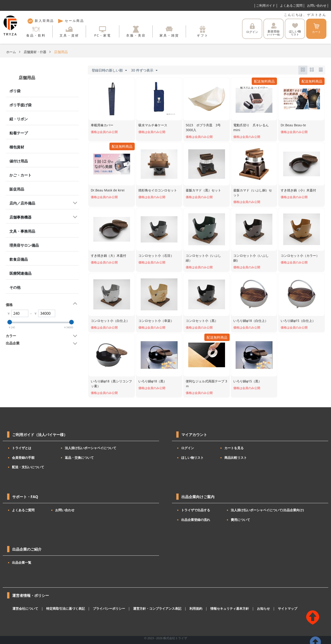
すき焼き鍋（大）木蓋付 (108, 256)
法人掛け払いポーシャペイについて (91, 448)
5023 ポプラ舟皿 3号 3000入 (205, 127)
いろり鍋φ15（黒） (247, 381)
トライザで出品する (196, 510)
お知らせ (249, 609)
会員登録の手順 (23, 458)
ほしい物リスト (192, 458)
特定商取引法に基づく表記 (62, 609)
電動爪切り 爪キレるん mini (251, 127)
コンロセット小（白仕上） (110, 321)
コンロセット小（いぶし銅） (251, 258)
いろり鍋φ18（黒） (153, 381)
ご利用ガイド (266, 5)
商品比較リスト (236, 458)
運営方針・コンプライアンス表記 (149, 609)
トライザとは (22, 448)
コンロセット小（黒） (202, 321)
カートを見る (234, 448)
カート (316, 29)
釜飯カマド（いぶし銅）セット (253, 193)
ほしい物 (295, 30)
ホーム (11, 52)
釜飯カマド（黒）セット (203, 190)
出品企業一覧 (22, 562)
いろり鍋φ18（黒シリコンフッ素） (111, 384)
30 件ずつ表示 (144, 70)
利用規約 (185, 609)
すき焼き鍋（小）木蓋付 (298, 190)
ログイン (252, 29)
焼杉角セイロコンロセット (158, 190)
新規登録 (274, 29)
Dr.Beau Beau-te (293, 125)
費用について (240, 520)
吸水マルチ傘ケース (153, 125)
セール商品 (71, 21)
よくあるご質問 (291, 5)
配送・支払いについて (28, 467)
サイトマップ (272, 609)
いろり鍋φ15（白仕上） (298, 321)
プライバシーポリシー (103, 609)
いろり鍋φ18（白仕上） (251, 321)
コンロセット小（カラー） (300, 256)
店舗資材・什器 (35, 52)
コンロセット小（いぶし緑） (203, 258)
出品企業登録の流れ (196, 520)
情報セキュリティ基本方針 (217, 609)
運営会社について (24, 609)
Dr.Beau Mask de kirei (108, 190)
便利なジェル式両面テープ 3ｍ (206, 384)
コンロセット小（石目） (156, 256)
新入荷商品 (41, 21)
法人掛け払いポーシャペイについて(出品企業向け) (267, 510)
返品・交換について (79, 458)
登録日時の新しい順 (109, 70)
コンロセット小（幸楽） (156, 321)
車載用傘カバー (102, 125)
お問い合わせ (317, 5)
